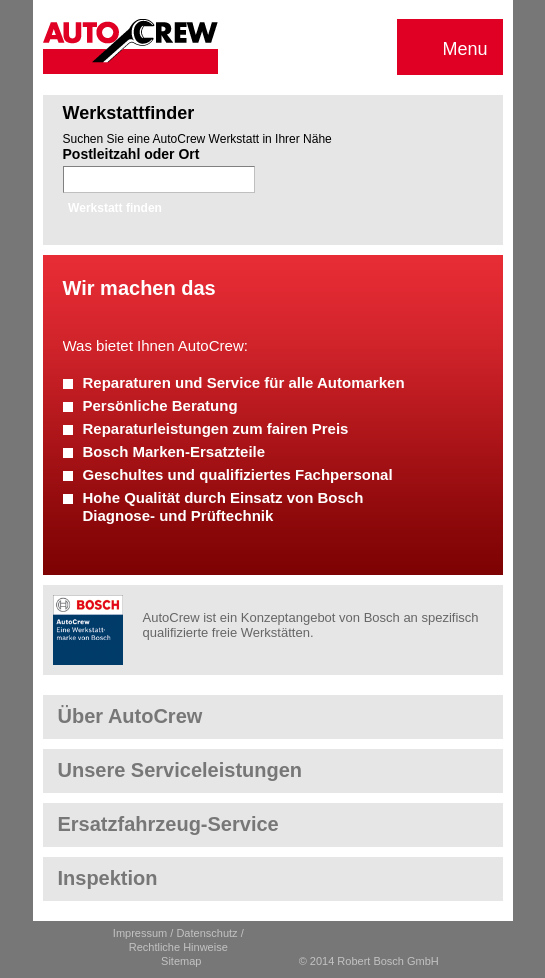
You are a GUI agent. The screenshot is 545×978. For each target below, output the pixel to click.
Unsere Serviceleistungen (180, 770)
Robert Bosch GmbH (88, 630)
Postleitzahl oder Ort (131, 154)
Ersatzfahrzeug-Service (168, 824)
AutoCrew (130, 46)
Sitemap (181, 961)
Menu (449, 49)
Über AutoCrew (130, 716)
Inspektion (108, 878)
